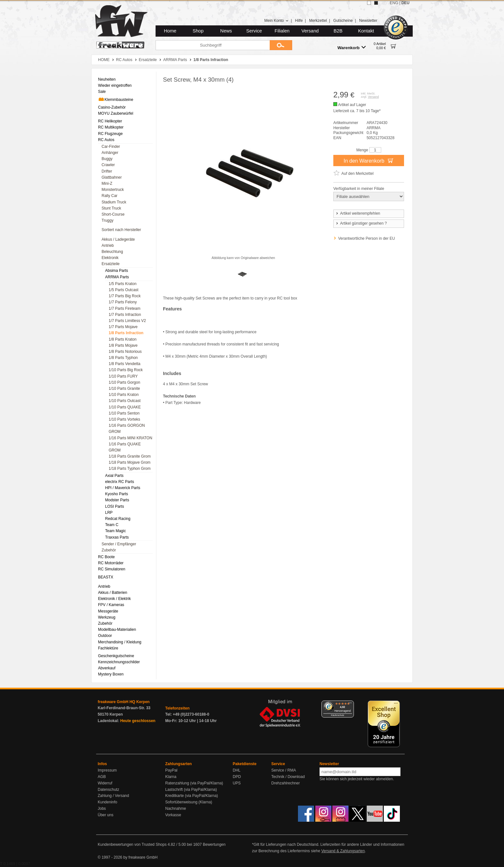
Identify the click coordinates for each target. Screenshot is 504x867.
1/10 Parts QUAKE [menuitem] (125, 407)
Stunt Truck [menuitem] (111, 208)
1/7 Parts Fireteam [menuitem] (125, 308)
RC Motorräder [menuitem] (111, 563)
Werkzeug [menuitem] (107, 617)
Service (254, 31)
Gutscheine (343, 21)
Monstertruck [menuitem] (113, 190)
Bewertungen (214, 845)
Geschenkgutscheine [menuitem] (116, 656)
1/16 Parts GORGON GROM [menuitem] (127, 429)
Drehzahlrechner (286, 783)
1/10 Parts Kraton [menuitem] (124, 395)
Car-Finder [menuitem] (111, 147)
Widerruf (105, 783)
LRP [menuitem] (109, 513)
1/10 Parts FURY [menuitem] (123, 376)
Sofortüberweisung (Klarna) (189, 802)
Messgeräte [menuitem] (108, 611)
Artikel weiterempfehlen (358, 213)
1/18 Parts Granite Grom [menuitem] (130, 456)
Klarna (171, 777)
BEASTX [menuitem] (106, 577)
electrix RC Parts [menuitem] (120, 482)
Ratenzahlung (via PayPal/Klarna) (194, 783)
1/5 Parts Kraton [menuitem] (123, 284)
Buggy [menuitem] (107, 159)
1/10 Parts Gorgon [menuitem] (124, 382)
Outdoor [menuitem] (105, 636)
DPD (237, 777)
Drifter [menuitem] (107, 171)
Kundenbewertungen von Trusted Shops (132, 845)
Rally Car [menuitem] (109, 196)
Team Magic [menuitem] (116, 531)
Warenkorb (352, 47)
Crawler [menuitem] (108, 165)
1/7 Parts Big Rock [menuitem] (125, 296)
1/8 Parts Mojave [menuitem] (123, 345)
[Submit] (281, 45)
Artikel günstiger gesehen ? (361, 223)
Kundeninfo (108, 802)
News (226, 31)
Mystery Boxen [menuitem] (111, 674)
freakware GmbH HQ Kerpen (124, 702)
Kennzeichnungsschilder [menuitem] (119, 662)
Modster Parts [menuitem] (117, 500)
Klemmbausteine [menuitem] (116, 99)
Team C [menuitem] (112, 525)
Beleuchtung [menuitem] (112, 252)
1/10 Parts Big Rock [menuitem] (126, 370)
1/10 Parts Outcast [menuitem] (125, 401)
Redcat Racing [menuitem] (118, 519)
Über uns (106, 815)
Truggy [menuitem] (108, 220)
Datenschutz (108, 790)
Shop (198, 31)
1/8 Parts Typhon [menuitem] (123, 358)
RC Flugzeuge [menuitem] (110, 134)
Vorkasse (173, 815)
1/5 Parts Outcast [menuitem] (124, 290)
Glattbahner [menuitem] (112, 177)
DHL (237, 770)
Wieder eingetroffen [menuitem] (115, 85)
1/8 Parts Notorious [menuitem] (125, 352)
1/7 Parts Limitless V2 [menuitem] (127, 321)
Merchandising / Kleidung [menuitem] (120, 642)
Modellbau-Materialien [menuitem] (117, 630)
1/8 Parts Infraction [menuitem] (126, 333)
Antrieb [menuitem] (108, 246)
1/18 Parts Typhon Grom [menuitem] (130, 469)
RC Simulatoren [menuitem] (112, 569)
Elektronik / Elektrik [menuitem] (114, 599)
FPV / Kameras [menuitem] (111, 605)
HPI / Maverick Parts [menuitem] (123, 488)
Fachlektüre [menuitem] (108, 648)
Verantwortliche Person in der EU (367, 238)
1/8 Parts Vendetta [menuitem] (125, 364)
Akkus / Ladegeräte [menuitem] (118, 239)
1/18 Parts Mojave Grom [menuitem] (130, 462)
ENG (394, 3)
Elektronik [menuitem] (110, 258)
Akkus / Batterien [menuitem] (113, 593)
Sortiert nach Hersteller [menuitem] (121, 230)
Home (170, 31)
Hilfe (299, 21)
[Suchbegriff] (213, 45)
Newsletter (368, 21)
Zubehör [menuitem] (109, 550)
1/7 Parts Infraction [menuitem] (125, 315)
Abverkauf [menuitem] (107, 668)
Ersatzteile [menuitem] (111, 264)
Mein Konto (276, 21)
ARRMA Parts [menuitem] (117, 277)
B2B (338, 31)
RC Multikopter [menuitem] (111, 127)
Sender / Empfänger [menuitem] (119, 544)
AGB (102, 777)
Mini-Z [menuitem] (107, 183)
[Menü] (350, 704)
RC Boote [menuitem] (106, 557)
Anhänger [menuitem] (110, 153)
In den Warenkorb (369, 160)
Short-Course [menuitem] (113, 214)
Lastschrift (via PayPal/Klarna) (191, 790)
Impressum (107, 770)
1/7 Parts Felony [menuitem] (123, 302)
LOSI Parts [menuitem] (115, 506)
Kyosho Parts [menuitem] (117, 494)
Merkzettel (318, 21)
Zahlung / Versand (113, 796)
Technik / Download (288, 777)
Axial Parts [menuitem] (114, 476)
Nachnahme (176, 809)
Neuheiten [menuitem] (107, 79)
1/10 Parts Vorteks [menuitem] (124, 419)
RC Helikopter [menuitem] (110, 121)
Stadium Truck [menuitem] (114, 202)
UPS (237, 783)
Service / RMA (284, 770)
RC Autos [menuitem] (106, 140)
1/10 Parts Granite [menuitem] (124, 389)
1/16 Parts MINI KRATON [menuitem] (130, 438)
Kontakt (366, 31)
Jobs (102, 809)
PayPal (171, 770)
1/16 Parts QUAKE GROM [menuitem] (125, 447)
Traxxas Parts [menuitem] (117, 537)
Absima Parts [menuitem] (117, 271)
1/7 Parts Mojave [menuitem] (123, 327)
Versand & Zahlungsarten (343, 851)
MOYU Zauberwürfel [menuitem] (116, 113)
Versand (310, 31)
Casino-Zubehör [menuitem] (112, 107)
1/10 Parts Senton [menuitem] (124, 413)
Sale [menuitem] (102, 92)
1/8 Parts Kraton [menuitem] (123, 339)
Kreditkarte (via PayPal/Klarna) (192, 796)
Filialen (282, 31)
